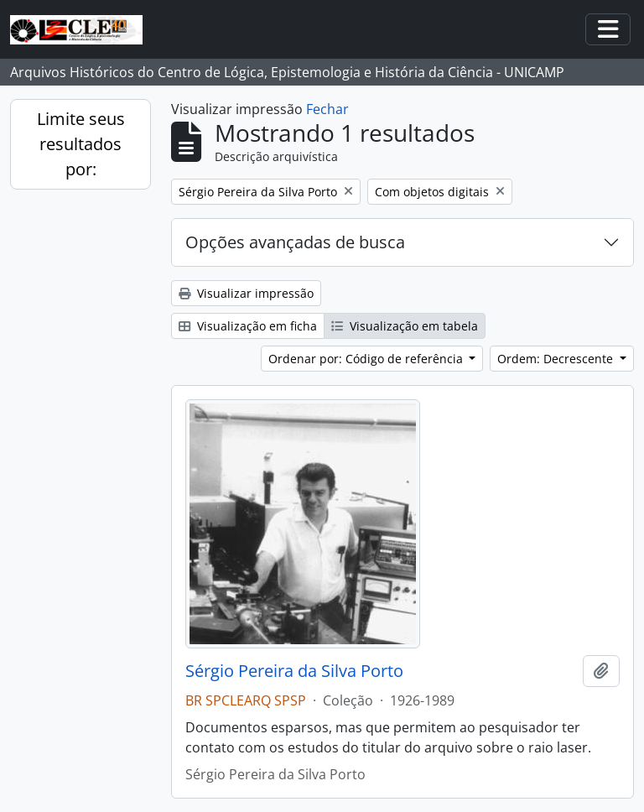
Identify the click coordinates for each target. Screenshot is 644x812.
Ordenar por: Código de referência (367, 359)
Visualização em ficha (248, 326)
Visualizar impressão (246, 293)
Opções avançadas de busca (295, 242)
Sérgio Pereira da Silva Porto (294, 671)
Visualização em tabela (405, 326)
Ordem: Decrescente (557, 359)
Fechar (327, 109)
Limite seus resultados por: (81, 144)
